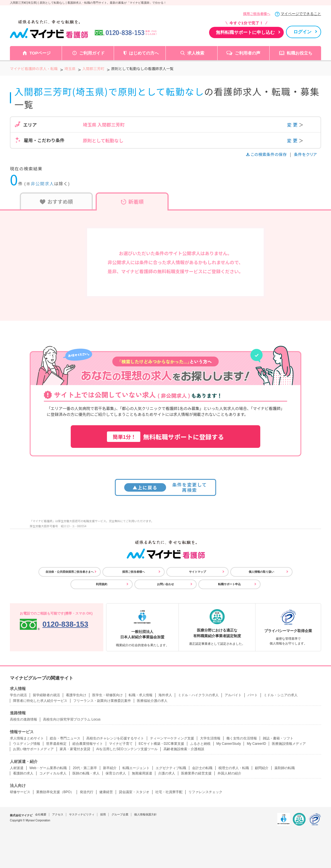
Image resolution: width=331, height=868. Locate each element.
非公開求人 (43, 184)
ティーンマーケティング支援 (172, 738)
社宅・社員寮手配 (169, 792)
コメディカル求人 (53, 773)
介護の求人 (167, 773)
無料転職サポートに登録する (165, 437)
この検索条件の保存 (267, 154)
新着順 (132, 201)
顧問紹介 (262, 768)
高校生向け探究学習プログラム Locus (72, 719)
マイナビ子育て (121, 744)
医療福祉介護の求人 (152, 701)
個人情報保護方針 (145, 814)
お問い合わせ (165, 584)
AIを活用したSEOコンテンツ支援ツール (127, 749)
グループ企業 (120, 814)
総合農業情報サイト (88, 744)
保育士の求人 (116, 773)
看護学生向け (76, 695)
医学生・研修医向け (108, 695)
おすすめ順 (56, 201)
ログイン (302, 32)
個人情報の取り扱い (261, 572)
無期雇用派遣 (142, 773)
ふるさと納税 (200, 744)
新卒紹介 (110, 768)
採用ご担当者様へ (257, 14)
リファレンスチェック (205, 792)
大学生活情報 (210, 738)
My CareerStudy (229, 744)
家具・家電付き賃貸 (75, 749)
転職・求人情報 (141, 695)
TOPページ (40, 53)
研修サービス (20, 792)
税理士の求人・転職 (234, 768)
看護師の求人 (23, 773)
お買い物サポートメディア (33, 749)
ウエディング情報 (27, 744)
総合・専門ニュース (65, 738)
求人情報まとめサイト (27, 738)
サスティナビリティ (82, 814)
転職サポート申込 (229, 584)
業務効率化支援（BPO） (55, 792)
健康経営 (106, 792)
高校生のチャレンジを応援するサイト (115, 738)
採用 (103, 814)
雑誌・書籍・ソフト (278, 738)
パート (253, 695)
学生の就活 (18, 695)
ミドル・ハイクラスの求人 (198, 695)
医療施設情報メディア (289, 744)
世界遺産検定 (56, 744)
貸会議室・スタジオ (134, 792)
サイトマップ (197, 572)
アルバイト (233, 695)
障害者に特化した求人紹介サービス (40, 701)
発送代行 (87, 792)
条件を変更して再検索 (166, 487)
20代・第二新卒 (85, 768)
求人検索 (196, 53)
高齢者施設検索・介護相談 (184, 749)
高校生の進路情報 (23, 719)
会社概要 (41, 814)
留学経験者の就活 (46, 695)
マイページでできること (301, 14)
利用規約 (102, 584)
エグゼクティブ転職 (171, 768)
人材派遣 (17, 768)
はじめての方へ (144, 53)
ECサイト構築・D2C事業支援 (161, 744)
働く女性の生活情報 (242, 738)
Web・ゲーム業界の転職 (48, 768)
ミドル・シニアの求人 (281, 695)
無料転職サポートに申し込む (245, 32)
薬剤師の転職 (285, 768)
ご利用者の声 (248, 53)
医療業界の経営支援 (196, 773)
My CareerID (256, 744)
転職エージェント (136, 768)
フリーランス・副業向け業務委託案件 (102, 701)
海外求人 (165, 695)
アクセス (58, 814)
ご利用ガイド (92, 53)
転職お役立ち (300, 53)
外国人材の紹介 (229, 773)
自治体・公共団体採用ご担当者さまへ (70, 572)
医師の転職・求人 (86, 773)
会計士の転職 (202, 768)
